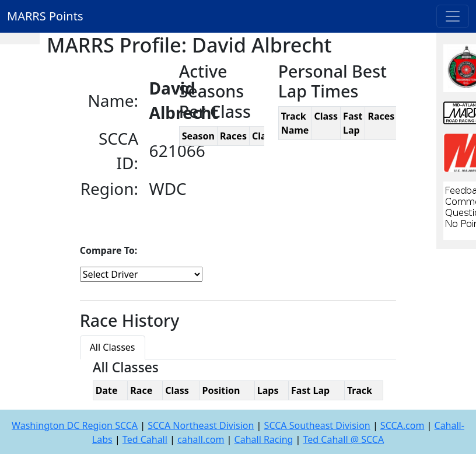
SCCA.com (402, 425)
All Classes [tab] (113, 347)
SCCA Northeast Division (201, 425)
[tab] (155, 340)
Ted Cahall (145, 439)
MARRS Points (45, 16)
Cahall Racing (264, 439)
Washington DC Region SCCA (75, 425)
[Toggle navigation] (453, 16)
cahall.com (201, 439)
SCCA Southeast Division (317, 425)
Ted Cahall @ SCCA (344, 439)
